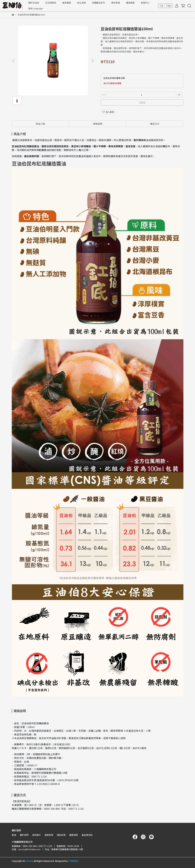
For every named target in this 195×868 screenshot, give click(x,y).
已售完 (142, 102)
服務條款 (74, 835)
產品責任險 (87, 835)
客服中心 (145, 3)
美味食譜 (116, 3)
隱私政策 (61, 835)
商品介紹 (40, 124)
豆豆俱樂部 (51, 3)
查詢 (14, 835)
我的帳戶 (36, 835)
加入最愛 (108, 112)
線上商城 (81, 3)
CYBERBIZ (73, 861)
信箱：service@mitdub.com (26, 849)
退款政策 (49, 835)
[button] (93, 60)
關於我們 (24, 835)
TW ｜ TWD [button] (165, 6)
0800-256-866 (52, 809)
